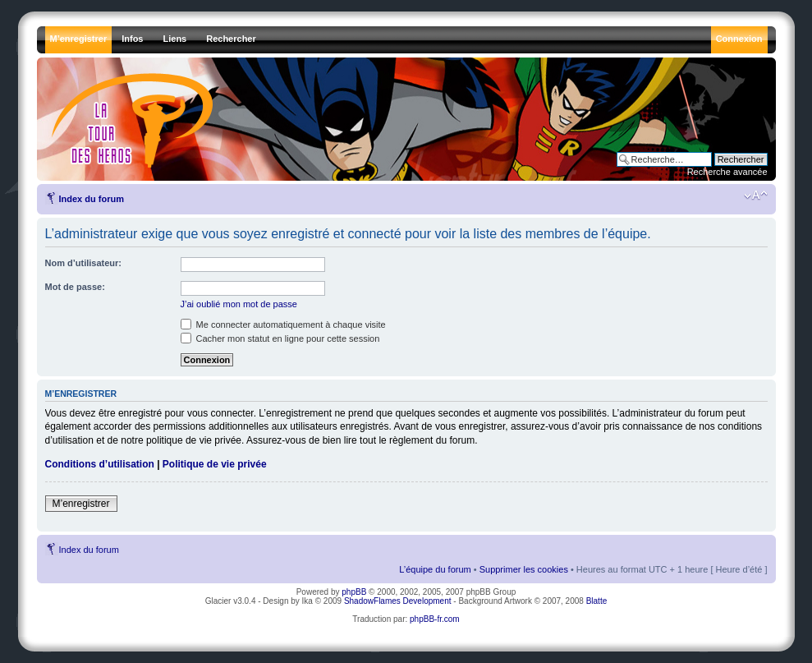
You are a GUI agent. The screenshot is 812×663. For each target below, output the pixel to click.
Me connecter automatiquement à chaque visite (283, 325)
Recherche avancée (727, 172)
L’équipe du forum (435, 569)
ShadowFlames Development (398, 601)
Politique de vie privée (215, 464)
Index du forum (92, 199)
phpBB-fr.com (435, 619)
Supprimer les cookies (524, 569)
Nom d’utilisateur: (84, 263)
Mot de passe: (75, 287)
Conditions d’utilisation (100, 464)
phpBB (354, 592)
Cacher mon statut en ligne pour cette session (280, 338)
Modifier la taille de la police (756, 196)
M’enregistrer (81, 504)
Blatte (597, 601)
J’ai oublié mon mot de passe (239, 304)
